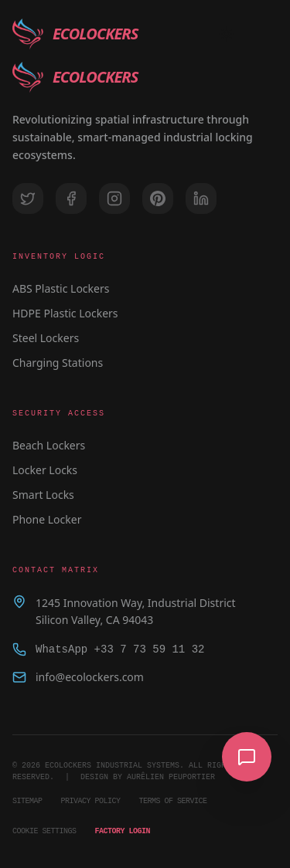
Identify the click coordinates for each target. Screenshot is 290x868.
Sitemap (27, 801)
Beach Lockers (49, 445)
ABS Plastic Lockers (61, 288)
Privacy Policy (91, 801)
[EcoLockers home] (75, 34)
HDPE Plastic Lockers (65, 313)
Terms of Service (173, 801)
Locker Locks (45, 470)
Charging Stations (58, 363)
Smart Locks (43, 495)
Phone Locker (47, 519)
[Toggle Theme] (227, 34)
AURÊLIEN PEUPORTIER (171, 777)
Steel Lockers (46, 338)
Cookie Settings (44, 831)
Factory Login (123, 831)
